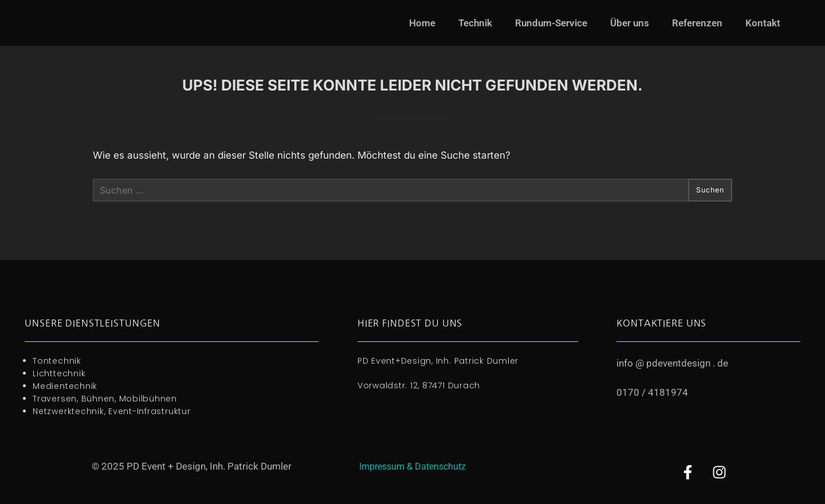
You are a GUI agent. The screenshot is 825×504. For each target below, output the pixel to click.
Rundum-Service (551, 23)
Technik (475, 23)
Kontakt (763, 23)
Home (422, 23)
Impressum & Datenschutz (412, 466)
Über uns (630, 23)
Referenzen (697, 23)
